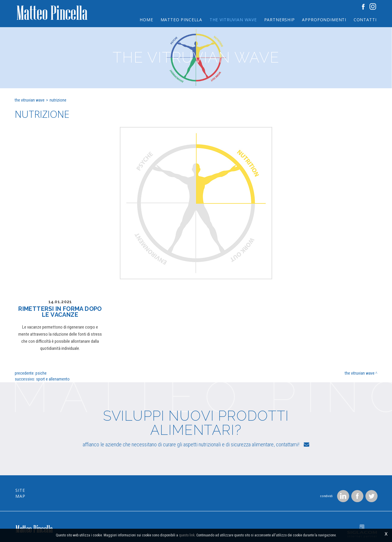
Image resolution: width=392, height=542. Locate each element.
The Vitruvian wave (30, 100)
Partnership (278, 19)
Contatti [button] (365, 19)
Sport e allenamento (53, 379)
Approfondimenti (324, 19)
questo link (187, 536)
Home (144, 19)
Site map (26, 476)
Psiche (41, 373)
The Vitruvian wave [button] (232, 19)
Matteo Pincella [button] (180, 19)
